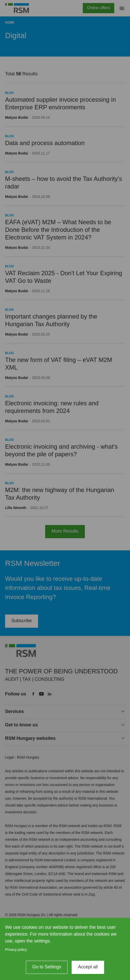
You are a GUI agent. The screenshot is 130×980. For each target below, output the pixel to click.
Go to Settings (47, 967)
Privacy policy (16, 950)
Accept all (88, 967)
